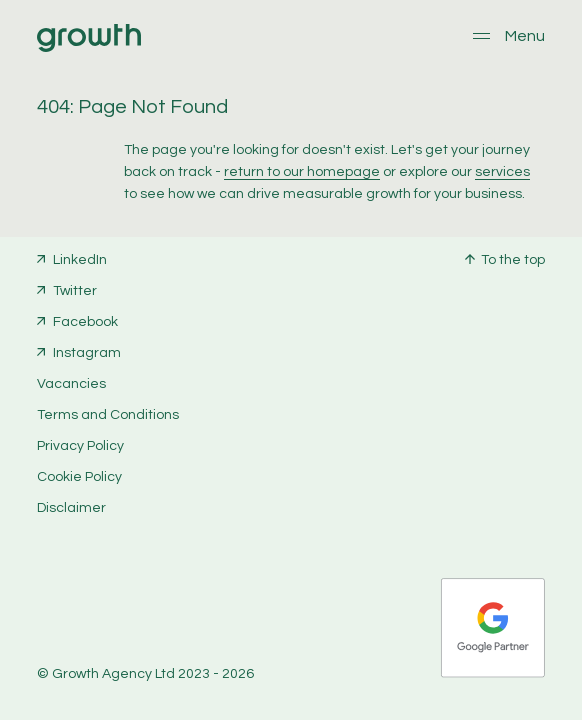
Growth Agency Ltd (113, 674)
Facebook (85, 322)
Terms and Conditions (108, 415)
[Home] (89, 48)
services (502, 172)
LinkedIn (80, 260)
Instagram (87, 353)
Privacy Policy (80, 446)
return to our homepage (302, 172)
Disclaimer (71, 508)
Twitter (75, 291)
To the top (513, 260)
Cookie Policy (79, 477)
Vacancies (71, 384)
